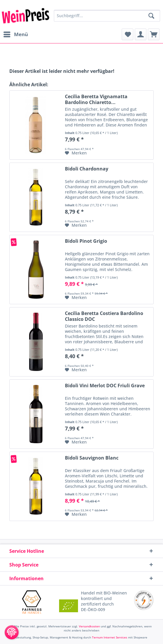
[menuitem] (15, 34)
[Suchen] (151, 16)
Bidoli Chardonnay (87, 169)
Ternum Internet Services (110, 637)
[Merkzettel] (127, 34)
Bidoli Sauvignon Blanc (92, 458)
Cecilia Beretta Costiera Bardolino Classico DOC (104, 316)
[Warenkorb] (154, 34)
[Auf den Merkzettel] (76, 153)
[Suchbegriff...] (107, 16)
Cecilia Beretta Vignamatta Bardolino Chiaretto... (96, 99)
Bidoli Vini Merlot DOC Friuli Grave (105, 386)
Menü (16, 34)
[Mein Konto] (141, 34)
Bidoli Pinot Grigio (86, 241)
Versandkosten (89, 626)
